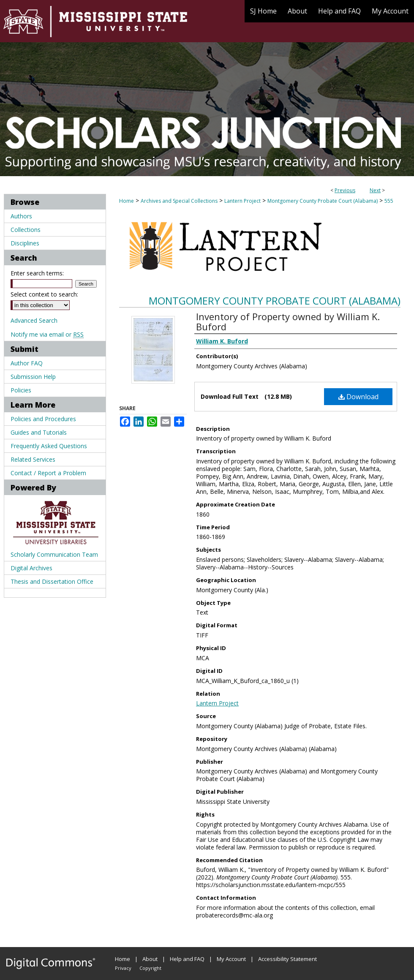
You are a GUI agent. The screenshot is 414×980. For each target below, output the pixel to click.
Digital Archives (31, 568)
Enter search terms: (37, 273)
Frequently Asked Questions (49, 446)
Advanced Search (34, 320)
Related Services (33, 459)
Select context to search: (44, 294)
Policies (21, 390)
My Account (231, 959)
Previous (345, 190)
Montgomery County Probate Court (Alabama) (323, 201)
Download (358, 397)
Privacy (123, 968)
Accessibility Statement (287, 959)
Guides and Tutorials (39, 432)
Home (127, 201)
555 (389, 201)
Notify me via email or (47, 334)
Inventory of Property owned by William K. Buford (288, 321)
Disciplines (25, 243)
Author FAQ (27, 363)
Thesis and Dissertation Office (52, 581)
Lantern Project (242, 201)
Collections (26, 230)
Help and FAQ (187, 959)
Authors (21, 216)
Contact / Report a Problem (48, 473)
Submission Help (33, 377)
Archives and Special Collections (179, 201)
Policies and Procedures (43, 419)
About (150, 959)
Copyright (150, 968)
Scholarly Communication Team (54, 554)
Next (375, 190)
